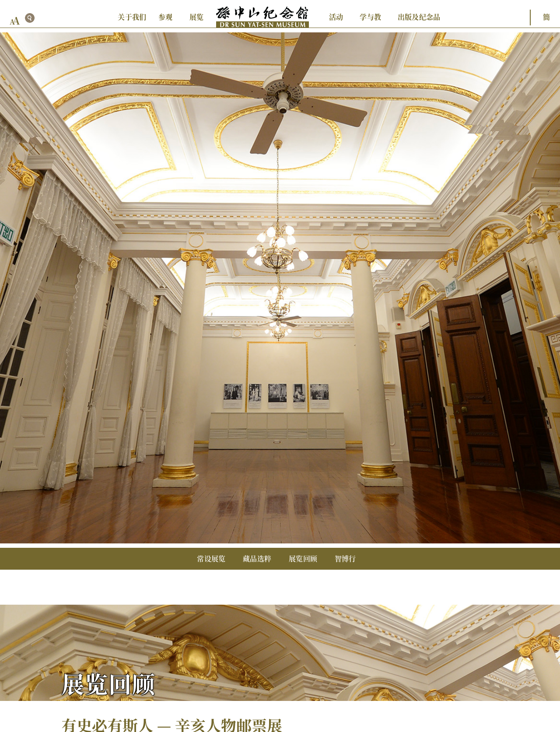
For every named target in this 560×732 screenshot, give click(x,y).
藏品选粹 (257, 559)
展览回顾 (303, 559)
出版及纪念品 (419, 17)
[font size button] (15, 21)
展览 (196, 17)
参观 (165, 17)
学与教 (370, 17)
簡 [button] (546, 17)
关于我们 (132, 17)
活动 (336, 17)
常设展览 (211, 559)
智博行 (345, 559)
